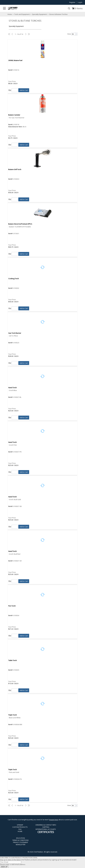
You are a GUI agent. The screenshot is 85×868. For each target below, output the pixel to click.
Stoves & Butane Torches (58, 14)
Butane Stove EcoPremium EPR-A (20, 224)
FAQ (20, 829)
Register (72, 2)
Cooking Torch (14, 279)
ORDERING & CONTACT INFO (46, 825)
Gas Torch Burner (15, 333)
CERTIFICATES (46, 832)
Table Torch (13, 660)
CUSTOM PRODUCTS (20, 827)
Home (10, 14)
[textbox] (73, 34)
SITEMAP (20, 825)
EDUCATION (21, 838)
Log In (80, 2)
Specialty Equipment (39, 14)
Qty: (10, 90)
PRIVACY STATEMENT (21, 842)
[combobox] (74, 34)
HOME (20, 831)
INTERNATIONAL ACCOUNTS (46, 829)
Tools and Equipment (22, 14)
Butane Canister (14, 115)
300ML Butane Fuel (15, 60)
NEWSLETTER (21, 845)
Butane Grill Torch (15, 169)
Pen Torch (12, 606)
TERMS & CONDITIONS (21, 840)
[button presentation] (76, 34)
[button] (24, 90)
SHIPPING (46, 827)
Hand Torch (12, 388)
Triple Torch (13, 715)
